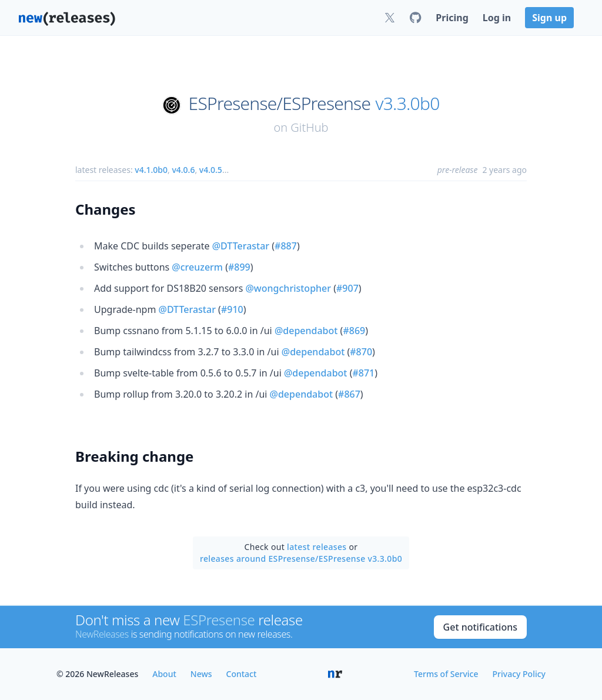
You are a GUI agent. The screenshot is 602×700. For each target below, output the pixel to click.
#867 (349, 394)
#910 (232, 309)
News (201, 674)
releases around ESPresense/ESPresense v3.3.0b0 (301, 559)
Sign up (549, 18)
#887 (286, 246)
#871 (363, 373)
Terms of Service (446, 674)
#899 (239, 267)
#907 (347, 288)
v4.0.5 (211, 170)
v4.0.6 (183, 170)
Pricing (452, 18)
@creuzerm (197, 267)
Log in (497, 18)
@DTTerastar (241, 246)
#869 (354, 331)
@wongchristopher (288, 288)
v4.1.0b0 (151, 170)
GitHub (309, 127)
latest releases (317, 547)
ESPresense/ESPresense (280, 104)
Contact (242, 674)
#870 (361, 352)
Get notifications (480, 627)
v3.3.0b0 (407, 104)
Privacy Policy (519, 674)
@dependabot (306, 331)
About (164, 674)
